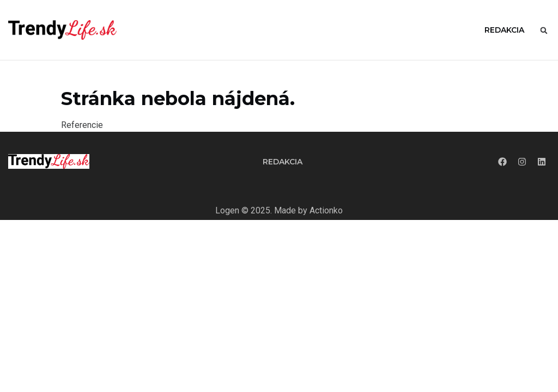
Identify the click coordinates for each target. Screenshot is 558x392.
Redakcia (504, 30)
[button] (544, 30)
